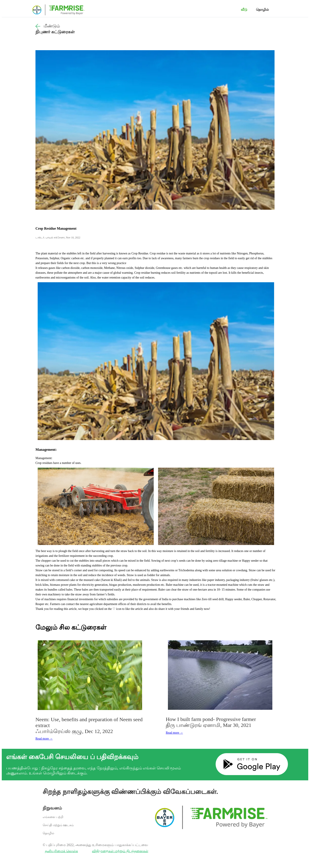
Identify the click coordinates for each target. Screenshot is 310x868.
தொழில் (262, 10)
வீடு (244, 10)
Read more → (44, 739)
